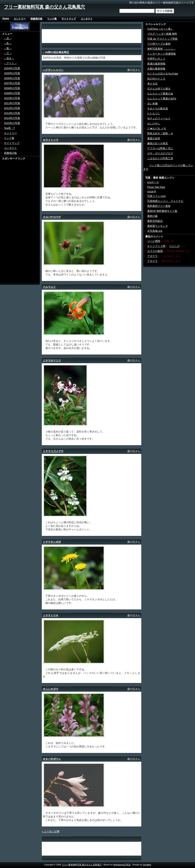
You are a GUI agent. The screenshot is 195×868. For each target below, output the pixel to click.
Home (6, 19)
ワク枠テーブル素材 (159, 44)
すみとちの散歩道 (158, 109)
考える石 (152, 84)
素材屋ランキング (158, 226)
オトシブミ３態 (156, 246)
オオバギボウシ (52, 759)
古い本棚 (152, 104)
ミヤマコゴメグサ (53, 451)
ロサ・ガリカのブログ (160, 153)
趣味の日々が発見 (158, 143)
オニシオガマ (51, 689)
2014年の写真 (12, 118)
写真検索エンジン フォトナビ (165, 201)
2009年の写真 (12, 93)
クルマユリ (49, 287)
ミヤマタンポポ (52, 542)
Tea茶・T (9, 128)
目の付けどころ (156, 79)
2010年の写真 (12, 98)
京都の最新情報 (156, 69)
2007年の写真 (12, 83)
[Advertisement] (15, 220)
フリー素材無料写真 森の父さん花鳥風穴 (44, 7)
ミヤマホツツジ (52, 360)
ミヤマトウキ (51, 615)
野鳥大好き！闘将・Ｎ (160, 133)
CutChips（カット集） (160, 29)
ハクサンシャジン (53, 70)
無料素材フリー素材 (159, 206)
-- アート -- (10, 63)
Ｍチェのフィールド (159, 118)
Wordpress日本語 (122, 865)
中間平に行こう (156, 59)
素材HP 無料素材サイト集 (162, 211)
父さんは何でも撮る (159, 89)
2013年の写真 (12, 113)
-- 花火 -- (9, 58)
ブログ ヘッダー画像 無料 (162, 34)
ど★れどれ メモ (157, 128)
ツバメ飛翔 (154, 241)
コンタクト (87, 19)
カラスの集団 (155, 251)
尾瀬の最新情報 (156, 64)
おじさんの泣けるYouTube (163, 74)
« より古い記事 (51, 831)
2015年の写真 (12, 123)
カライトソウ (51, 140)
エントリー (20, 19)
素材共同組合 (155, 221)
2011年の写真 (12, 103)
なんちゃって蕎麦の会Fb (162, 99)
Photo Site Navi (156, 187)
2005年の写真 (12, 73)
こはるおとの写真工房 (160, 158)
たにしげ (175, 246)
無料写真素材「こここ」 (161, 49)
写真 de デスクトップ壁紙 (162, 39)
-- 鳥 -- (8, 43)
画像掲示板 (36, 19)
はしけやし (154, 123)
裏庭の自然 (154, 138)
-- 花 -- (8, 38)
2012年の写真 (12, 108)
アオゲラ (152, 256)
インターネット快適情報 (161, 54)
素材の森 (152, 216)
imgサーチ (153, 182)
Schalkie (147, 865)
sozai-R (152, 191)
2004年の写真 (12, 68)
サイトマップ (69, 19)
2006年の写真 (12, 78)
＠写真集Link (155, 231)
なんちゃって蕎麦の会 (160, 94)
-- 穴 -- (8, 53)
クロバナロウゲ (52, 217)
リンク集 (52, 19)
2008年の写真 (12, 88)
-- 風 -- (8, 48)
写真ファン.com (156, 196)
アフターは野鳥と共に (160, 148)
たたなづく (154, 114)
